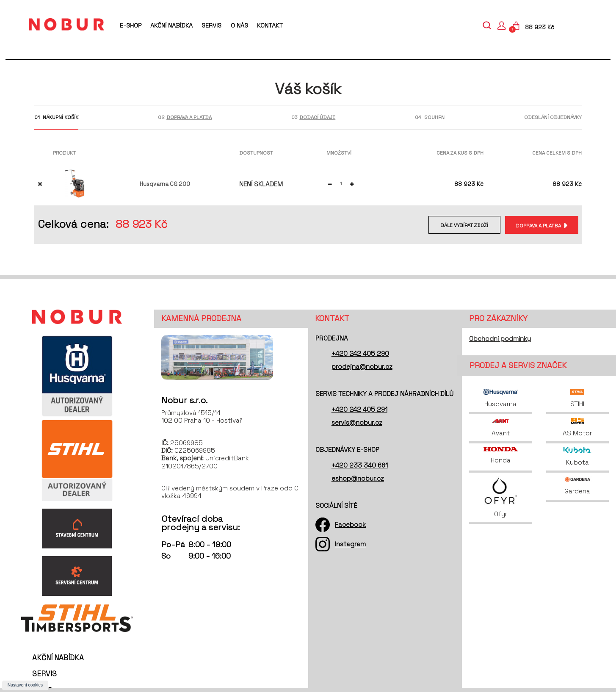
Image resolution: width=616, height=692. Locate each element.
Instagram (350, 544)
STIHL (577, 398)
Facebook (350, 525)
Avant (501, 428)
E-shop (131, 25)
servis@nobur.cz (357, 422)
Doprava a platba (537, 226)
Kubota (577, 456)
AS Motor (577, 428)
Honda (500, 455)
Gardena (577, 486)
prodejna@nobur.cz (362, 367)
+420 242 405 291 (359, 409)
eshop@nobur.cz (358, 478)
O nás (239, 25)
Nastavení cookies (25, 685)
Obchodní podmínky (500, 339)
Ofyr (501, 497)
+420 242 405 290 (360, 353)
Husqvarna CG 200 (165, 184)
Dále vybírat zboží (462, 226)
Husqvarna (500, 398)
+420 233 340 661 (360, 465)
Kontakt (270, 25)
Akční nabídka (171, 25)
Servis (211, 25)
